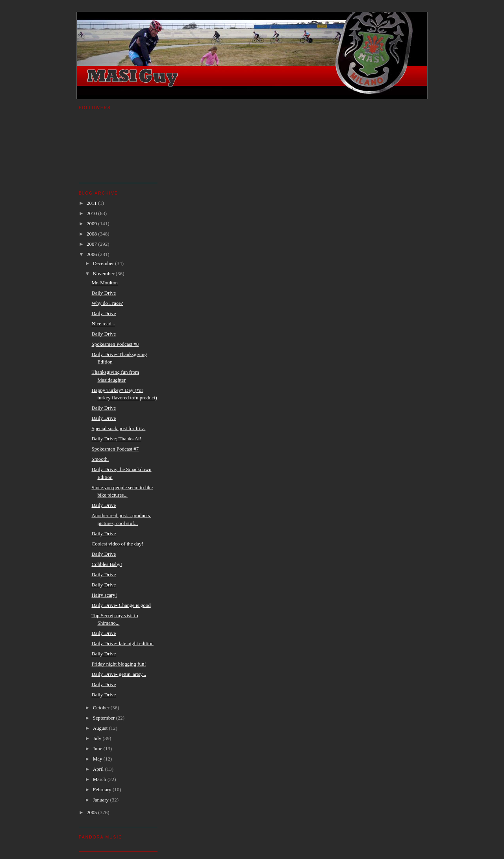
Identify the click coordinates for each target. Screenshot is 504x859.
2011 (92, 203)
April (99, 769)
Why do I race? (107, 303)
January (102, 800)
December (104, 263)
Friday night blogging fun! (119, 664)
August (101, 728)
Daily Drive (104, 293)
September (105, 718)
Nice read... (103, 324)
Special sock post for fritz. (118, 428)
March (100, 779)
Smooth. (100, 459)
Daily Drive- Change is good (121, 605)
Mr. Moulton (104, 283)
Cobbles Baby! (107, 564)
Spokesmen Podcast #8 (115, 344)
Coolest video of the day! (117, 544)
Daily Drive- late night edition (122, 643)
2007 (92, 244)
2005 (92, 812)
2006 (92, 254)
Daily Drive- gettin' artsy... (119, 674)
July (98, 738)
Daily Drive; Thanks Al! (116, 439)
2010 (92, 213)
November (104, 274)
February (103, 789)
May (98, 759)
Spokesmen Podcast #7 (115, 449)
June (98, 749)
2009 (92, 224)
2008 (92, 234)
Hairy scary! (104, 595)
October (102, 708)
